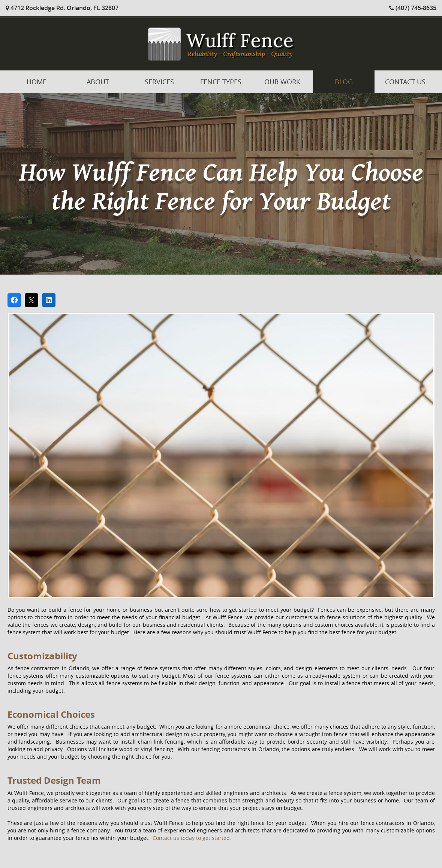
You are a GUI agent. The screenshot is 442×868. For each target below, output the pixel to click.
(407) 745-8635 (413, 8)
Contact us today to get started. (192, 838)
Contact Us (405, 82)
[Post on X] (31, 300)
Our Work (282, 82)
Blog (344, 82)
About (98, 82)
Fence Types (221, 82)
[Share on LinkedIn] (49, 300)
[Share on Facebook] (14, 300)
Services (159, 82)
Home (37, 82)
